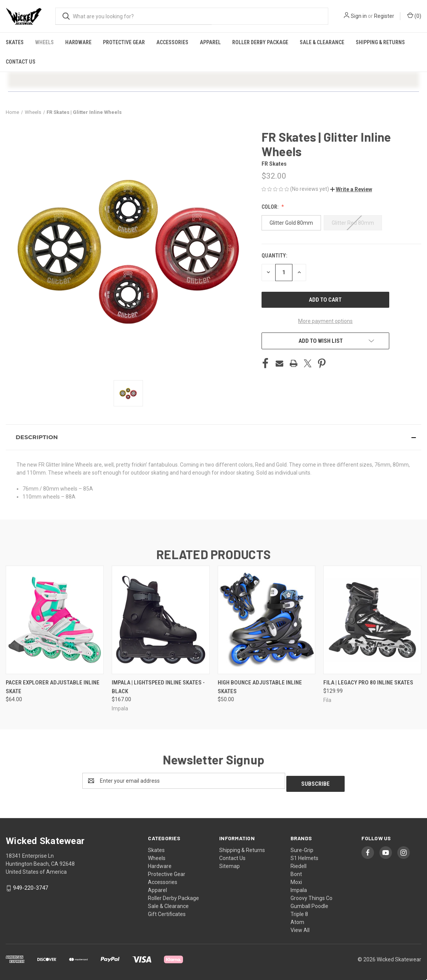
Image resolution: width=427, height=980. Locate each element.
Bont (296, 871)
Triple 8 (299, 911)
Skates (15, 42)
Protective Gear (124, 42)
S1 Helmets (304, 855)
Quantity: (274, 256)
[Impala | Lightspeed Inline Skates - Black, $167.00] (161, 620)
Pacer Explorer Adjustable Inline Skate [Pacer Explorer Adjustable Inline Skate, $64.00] (53, 687)
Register (384, 16)
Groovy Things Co (311, 895)
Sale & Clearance (322, 42)
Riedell (299, 863)
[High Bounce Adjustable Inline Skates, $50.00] (267, 620)
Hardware (78, 42)
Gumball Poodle (309, 903)
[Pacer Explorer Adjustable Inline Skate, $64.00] (55, 620)
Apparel (210, 42)
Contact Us (21, 62)
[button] (351, 189)
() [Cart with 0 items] (414, 16)
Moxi (296, 879)
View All (300, 927)
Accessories (172, 42)
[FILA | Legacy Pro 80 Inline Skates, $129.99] (372, 620)
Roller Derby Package (260, 42)
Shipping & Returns (380, 42)
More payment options (325, 321)
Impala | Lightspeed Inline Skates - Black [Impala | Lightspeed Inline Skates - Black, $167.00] (158, 687)
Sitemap (230, 863)
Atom (297, 919)
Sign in (359, 16)
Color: (270, 207)
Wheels (44, 42)
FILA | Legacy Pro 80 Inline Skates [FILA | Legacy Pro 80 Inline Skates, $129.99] (368, 683)
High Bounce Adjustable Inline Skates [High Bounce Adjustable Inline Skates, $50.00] (260, 687)
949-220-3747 (30, 885)
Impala (299, 887)
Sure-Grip (302, 847)
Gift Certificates (167, 911)
